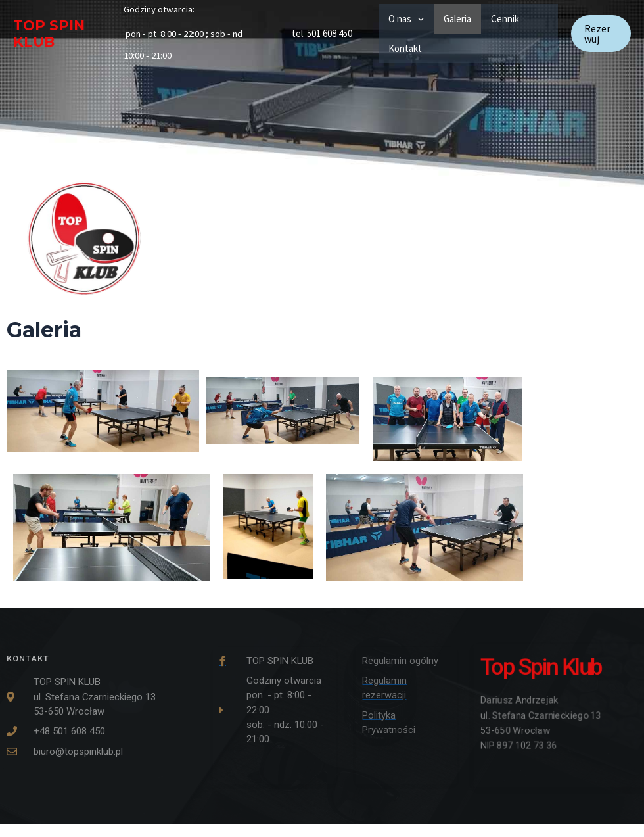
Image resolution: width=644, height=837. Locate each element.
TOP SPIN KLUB (49, 34)
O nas (406, 19)
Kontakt (405, 48)
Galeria (457, 19)
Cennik (505, 19)
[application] (418, 19)
